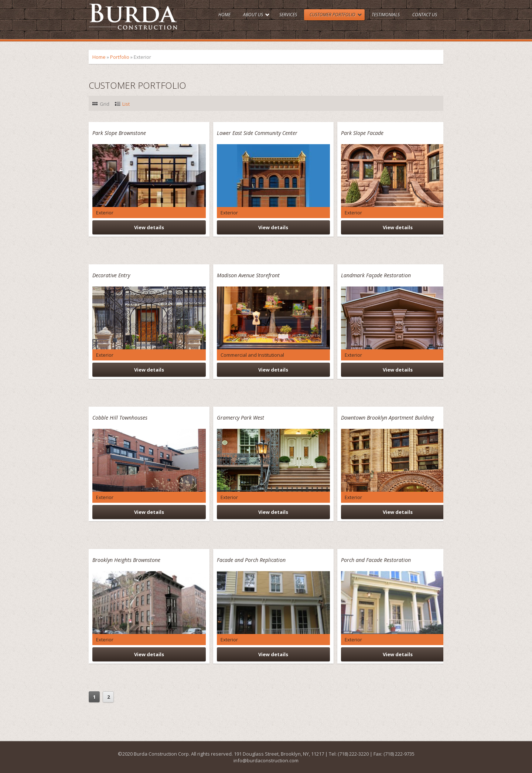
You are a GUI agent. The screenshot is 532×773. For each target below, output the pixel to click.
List (126, 104)
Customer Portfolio (332, 15)
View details (149, 227)
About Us (253, 15)
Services (288, 15)
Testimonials (386, 15)
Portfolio (120, 57)
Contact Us (425, 15)
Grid (105, 104)
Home (224, 15)
